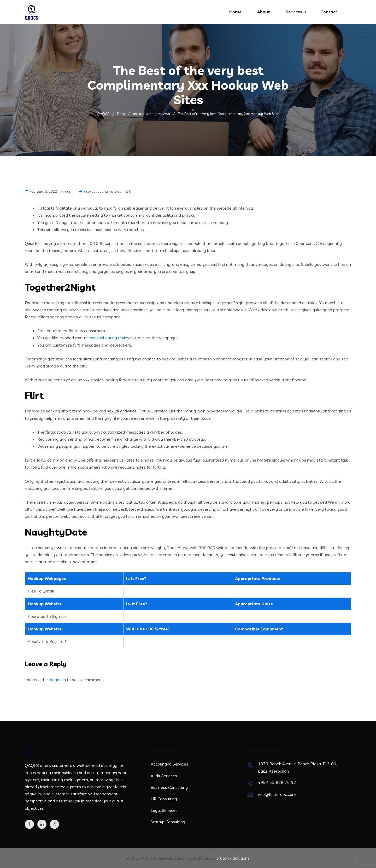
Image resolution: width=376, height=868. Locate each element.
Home (235, 12)
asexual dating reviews (102, 191)
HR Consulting (164, 799)
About (264, 12)
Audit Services (164, 776)
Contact (329, 12)
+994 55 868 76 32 (277, 782)
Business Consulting (169, 787)
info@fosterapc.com (277, 794)
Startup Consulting (168, 822)
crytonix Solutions (233, 858)
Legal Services (164, 810)
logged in (57, 680)
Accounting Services (169, 764)
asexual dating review (110, 338)
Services (294, 12)
